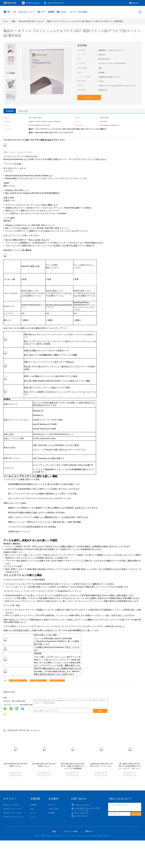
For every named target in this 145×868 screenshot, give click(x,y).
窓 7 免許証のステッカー (38, 680)
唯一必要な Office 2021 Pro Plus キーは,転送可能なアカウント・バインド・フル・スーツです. (130, 767)
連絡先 (100, 711)
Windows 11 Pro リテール (12, 809)
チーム (33, 817)
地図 (54, 831)
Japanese (135, 3)
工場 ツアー (41, 12)
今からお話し (83, 12)
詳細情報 (10, 111)
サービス (33, 813)
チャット (89, 97)
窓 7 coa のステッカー (57, 680)
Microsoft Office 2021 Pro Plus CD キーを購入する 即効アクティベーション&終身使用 (72, 766)
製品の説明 (24, 111)
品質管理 (51, 12)
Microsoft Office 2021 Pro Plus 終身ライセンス (15, 765)
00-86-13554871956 (56, 3)
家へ (7, 12)
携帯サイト (90, 831)
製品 (15, 12)
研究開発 (52, 813)
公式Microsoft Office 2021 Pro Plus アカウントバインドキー (101, 765)
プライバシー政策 (70, 831)
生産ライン (52, 805)
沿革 (32, 809)
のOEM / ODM (53, 809)
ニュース (72, 12)
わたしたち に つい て (27, 12)
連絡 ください (62, 12)
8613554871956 (26, 705)
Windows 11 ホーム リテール (14, 817)
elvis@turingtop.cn (33, 3)
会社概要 (33, 805)
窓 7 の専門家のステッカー (18, 680)
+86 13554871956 (18, 701)
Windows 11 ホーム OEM (12, 813)
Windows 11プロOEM (11, 805)
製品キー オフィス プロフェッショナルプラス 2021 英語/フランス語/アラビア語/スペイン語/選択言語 (85, 21)
